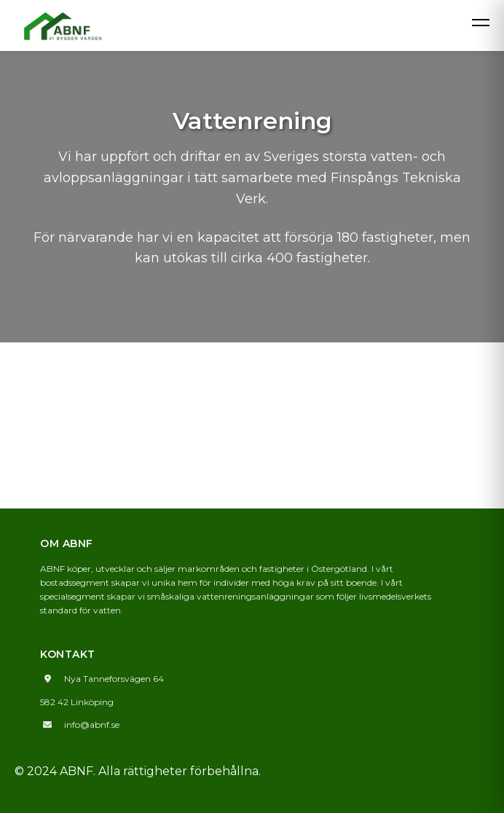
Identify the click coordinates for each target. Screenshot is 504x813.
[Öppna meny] (481, 20)
